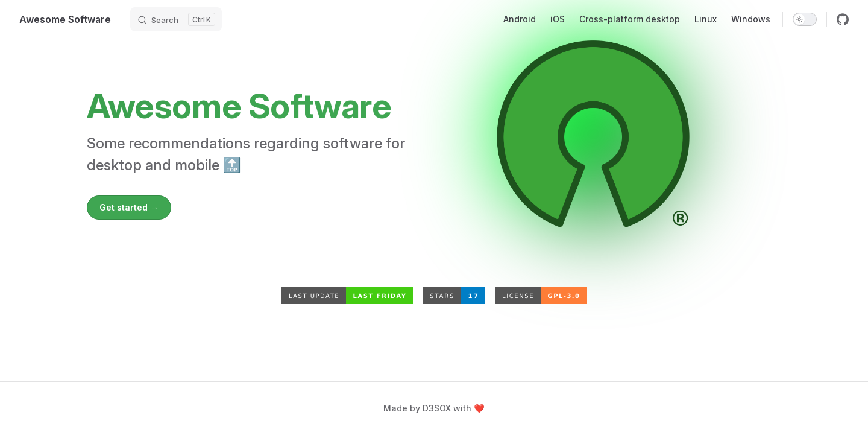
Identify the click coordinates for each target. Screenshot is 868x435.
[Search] (176, 19)
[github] (843, 19)
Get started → (129, 207)
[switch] (805, 19)
